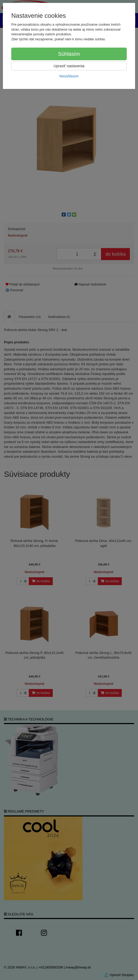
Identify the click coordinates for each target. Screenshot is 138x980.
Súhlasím (69, 54)
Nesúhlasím (69, 76)
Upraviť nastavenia (69, 66)
